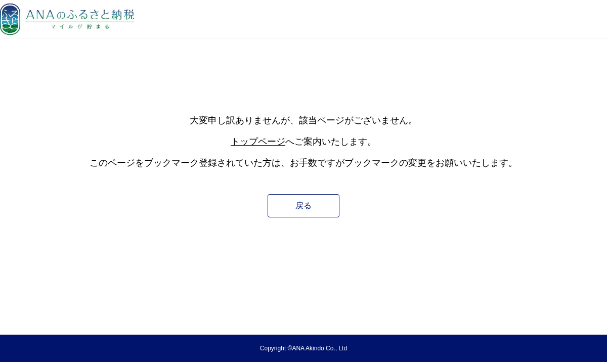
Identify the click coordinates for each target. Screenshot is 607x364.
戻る (303, 206)
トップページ (258, 142)
